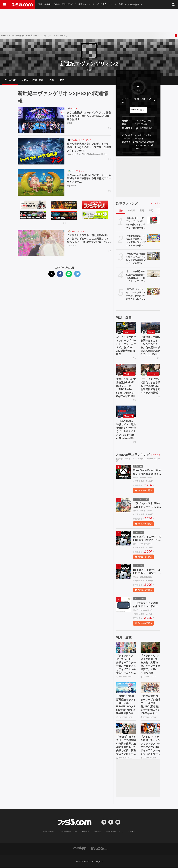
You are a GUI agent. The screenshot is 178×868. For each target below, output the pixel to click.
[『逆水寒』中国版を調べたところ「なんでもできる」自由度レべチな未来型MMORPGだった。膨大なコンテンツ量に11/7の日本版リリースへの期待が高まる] (150, 327)
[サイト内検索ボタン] (173, 5)
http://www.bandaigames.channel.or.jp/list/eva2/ (145, 145)
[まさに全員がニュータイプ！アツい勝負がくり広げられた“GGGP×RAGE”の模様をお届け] (41, 120)
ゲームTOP (10, 80)
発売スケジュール (87, 5)
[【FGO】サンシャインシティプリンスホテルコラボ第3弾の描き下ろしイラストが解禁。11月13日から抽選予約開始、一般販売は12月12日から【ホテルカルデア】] (154, 292)
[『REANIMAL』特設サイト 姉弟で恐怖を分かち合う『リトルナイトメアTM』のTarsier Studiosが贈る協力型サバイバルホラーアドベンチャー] (126, 411)
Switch (57, 5)
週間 (142, 211)
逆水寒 (151, 332)
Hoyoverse (71, 186)
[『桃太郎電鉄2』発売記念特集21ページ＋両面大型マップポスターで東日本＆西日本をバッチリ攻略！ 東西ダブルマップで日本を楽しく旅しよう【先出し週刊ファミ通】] (154, 238)
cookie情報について (115, 832)
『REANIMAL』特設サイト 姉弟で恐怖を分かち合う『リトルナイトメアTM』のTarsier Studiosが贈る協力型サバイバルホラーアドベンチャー (126, 430)
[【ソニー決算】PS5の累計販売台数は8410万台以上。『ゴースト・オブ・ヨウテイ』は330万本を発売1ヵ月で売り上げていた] (154, 274)
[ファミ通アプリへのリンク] (80, 848)
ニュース (113, 5)
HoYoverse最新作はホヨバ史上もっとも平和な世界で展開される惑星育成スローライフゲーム (89, 179)
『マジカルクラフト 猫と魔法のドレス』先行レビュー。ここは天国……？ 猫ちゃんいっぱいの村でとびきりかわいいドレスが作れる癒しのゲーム (89, 239)
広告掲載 (132, 832)
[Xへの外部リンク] (104, 822)
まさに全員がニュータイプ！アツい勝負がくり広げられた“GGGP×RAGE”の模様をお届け (89, 116)
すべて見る (156, 203)
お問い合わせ (48, 832)
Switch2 (48, 5)
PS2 (137, 128)
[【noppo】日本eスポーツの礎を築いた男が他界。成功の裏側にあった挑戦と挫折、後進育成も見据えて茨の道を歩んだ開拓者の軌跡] (126, 729)
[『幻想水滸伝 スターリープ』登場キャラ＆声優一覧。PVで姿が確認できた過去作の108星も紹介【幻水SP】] (150, 688)
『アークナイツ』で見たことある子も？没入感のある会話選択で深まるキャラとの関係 (150, 386)
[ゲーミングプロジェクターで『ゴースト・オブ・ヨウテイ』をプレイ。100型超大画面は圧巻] (126, 327)
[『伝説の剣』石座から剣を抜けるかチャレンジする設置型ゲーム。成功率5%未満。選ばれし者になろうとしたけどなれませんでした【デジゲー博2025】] (154, 256)
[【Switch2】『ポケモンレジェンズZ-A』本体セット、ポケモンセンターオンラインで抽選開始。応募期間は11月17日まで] (154, 220)
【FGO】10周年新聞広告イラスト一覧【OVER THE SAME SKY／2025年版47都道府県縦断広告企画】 (126, 705)
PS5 (64, 5)
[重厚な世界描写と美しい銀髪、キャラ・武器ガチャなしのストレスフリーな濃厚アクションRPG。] (41, 151)
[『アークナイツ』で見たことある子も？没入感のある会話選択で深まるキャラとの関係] (150, 369)
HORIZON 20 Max (129, 332)
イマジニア (72, 246)
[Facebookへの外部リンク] (111, 822)
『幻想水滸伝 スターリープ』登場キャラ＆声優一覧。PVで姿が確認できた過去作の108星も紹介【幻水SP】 (150, 705)
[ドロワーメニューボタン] (5, 5)
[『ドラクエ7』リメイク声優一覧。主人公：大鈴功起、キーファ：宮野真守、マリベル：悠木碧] (150, 647)
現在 (121, 211)
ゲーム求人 (102, 5)
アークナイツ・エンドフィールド (154, 374)
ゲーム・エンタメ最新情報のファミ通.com (19, 36)
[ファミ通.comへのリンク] (22, 5)
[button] (138, 153)
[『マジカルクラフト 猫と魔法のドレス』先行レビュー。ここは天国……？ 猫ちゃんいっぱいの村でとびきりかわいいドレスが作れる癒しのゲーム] (41, 243)
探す (143, 110)
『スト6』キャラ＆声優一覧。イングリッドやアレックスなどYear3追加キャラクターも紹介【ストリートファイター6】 (150, 746)
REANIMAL (129, 416)
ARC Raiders (129, 374)
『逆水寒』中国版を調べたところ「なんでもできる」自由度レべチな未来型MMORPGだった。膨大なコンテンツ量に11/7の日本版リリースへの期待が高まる (150, 346)
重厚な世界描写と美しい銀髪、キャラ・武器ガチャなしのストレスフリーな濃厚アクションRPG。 (89, 147)
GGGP (74, 109)
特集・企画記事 (133, 5)
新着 (40, 5)
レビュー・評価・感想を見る (136, 100)
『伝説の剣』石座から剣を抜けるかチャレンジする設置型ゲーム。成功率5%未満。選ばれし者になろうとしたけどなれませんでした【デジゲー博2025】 (136, 259)
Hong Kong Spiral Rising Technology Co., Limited (87, 155)
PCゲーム (72, 5)
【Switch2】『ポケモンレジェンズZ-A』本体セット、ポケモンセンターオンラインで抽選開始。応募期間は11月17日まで (136, 223)
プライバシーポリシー (68, 832)
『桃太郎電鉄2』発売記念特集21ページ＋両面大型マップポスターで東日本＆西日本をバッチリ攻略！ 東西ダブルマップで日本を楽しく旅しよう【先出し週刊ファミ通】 (136, 241)
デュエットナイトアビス (81, 140)
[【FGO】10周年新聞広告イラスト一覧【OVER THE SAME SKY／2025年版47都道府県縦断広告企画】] (126, 688)
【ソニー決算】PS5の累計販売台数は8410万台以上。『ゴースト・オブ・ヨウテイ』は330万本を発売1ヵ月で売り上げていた (136, 277)
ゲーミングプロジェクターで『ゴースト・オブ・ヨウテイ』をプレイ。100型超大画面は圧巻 (126, 346)
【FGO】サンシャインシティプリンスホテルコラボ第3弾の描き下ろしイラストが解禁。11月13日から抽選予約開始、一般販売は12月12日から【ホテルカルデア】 (136, 294)
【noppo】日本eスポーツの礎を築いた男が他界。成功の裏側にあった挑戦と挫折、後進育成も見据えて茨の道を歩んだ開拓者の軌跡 (126, 746)
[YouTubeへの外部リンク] (118, 822)
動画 (121, 5)
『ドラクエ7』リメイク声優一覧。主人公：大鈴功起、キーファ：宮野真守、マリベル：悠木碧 (150, 664)
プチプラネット (78, 171)
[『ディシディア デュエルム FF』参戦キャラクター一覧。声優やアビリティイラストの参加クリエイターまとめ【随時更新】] (126, 647)
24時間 (131, 211)
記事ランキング (127, 204)
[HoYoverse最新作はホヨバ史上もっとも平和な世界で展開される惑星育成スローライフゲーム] (41, 183)
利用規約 (86, 832)
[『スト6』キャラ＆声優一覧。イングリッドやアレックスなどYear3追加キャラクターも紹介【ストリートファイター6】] (150, 729)
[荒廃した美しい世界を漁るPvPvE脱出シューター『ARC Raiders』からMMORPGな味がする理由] (126, 369)
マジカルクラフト (79, 232)
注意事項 (98, 832)
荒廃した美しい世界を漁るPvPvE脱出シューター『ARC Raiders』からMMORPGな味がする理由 (126, 388)
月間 (151, 211)
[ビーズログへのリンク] (99, 848)
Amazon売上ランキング (133, 455)
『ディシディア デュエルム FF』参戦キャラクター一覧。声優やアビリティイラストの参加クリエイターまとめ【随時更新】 (126, 665)
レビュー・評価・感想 (33, 80)
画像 (52, 80)
